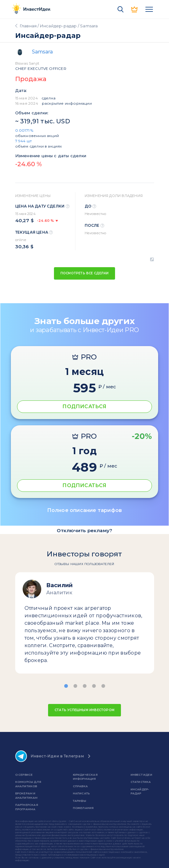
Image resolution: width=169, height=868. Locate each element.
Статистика (141, 782)
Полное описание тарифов (85, 510)
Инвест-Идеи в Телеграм (50, 756)
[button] (66, 686)
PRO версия (135, 9)
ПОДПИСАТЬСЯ (84, 407)
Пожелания (83, 808)
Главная (28, 26)
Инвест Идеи (141, 775)
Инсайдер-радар (58, 26)
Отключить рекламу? (85, 530)
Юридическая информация (85, 777)
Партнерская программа (27, 807)
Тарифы (80, 801)
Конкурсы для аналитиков (28, 784)
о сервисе (24, 775)
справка (80, 786)
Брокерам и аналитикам (27, 795)
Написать (81, 793)
